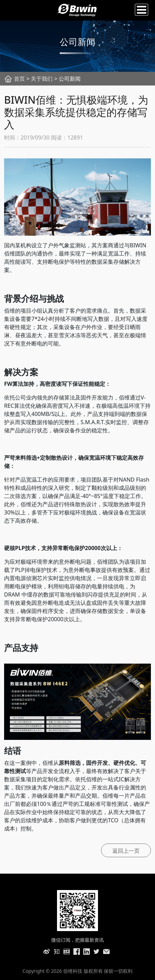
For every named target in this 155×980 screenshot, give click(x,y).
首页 (19, 79)
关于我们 (42, 79)
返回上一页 (126, 851)
